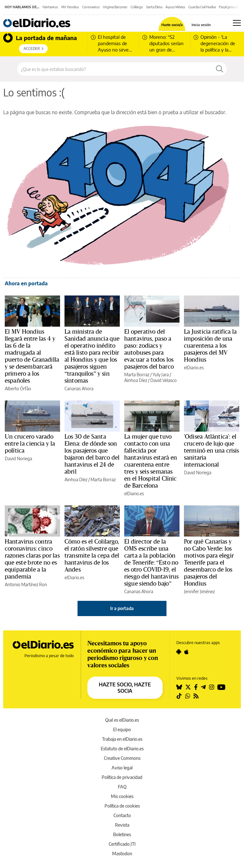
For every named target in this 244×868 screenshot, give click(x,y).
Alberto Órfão (18, 389)
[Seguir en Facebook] (196, 687)
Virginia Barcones (115, 7)
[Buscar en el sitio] (115, 69)
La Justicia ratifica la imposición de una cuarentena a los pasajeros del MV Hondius (210, 346)
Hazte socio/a (172, 25)
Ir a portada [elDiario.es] (122, 608)
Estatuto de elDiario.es (122, 749)
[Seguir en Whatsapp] (188, 696)
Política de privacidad (122, 777)
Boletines (122, 834)
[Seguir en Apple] (186, 652)
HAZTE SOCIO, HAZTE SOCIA (125, 688)
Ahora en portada (26, 283)
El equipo (122, 729)
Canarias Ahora (79, 389)
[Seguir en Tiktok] (179, 696)
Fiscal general (228, 7)
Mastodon (122, 854)
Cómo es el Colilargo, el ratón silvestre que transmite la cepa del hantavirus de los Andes (92, 556)
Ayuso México (175, 7)
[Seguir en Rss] (196, 696)
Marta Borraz (137, 375)
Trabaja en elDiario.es (122, 739)
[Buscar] (220, 69)
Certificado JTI (122, 844)
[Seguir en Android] (179, 652)
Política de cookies (122, 806)
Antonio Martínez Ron (26, 584)
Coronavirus (91, 7)
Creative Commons (122, 758)
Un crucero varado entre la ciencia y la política (30, 444)
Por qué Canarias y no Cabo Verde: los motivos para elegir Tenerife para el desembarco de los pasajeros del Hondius (209, 563)
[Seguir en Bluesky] (179, 687)
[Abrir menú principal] (237, 23)
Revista (122, 825)
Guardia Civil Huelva (202, 7)
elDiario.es (194, 368)
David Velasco (163, 380)
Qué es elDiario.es (122, 720)
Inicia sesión (201, 25)
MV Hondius (70, 7)
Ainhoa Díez (136, 380)
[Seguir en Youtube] (221, 687)
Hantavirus (50, 7)
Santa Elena (154, 7)
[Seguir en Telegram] (203, 687)
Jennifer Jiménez (199, 591)
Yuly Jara (161, 375)
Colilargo (137, 7)
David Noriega (18, 458)
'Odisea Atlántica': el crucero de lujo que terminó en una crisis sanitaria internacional (212, 451)
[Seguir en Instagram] (212, 687)
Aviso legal (122, 768)
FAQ (122, 787)
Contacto (122, 815)
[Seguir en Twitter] (188, 687)
